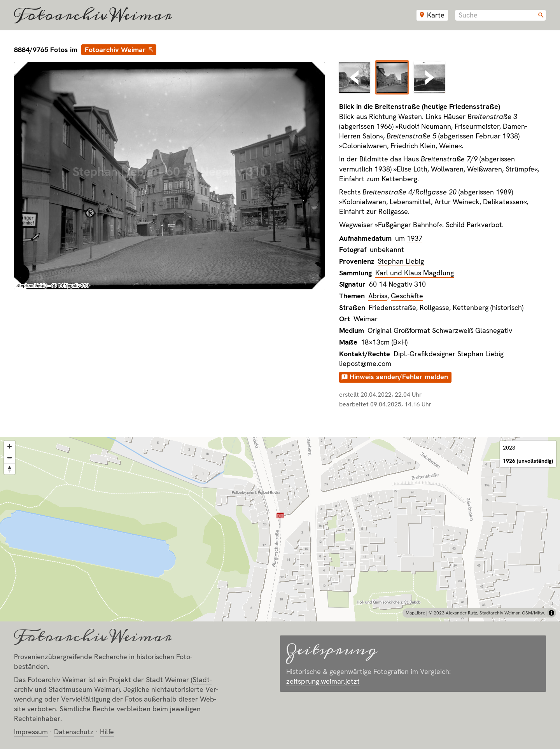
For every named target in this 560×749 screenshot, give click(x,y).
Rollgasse (434, 307)
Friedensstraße (392, 307)
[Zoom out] (10, 458)
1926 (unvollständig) (528, 461)
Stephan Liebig (401, 261)
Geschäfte (407, 296)
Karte (436, 15)
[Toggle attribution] (551, 613)
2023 (509, 448)
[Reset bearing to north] (10, 469)
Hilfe (107, 732)
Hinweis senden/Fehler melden (399, 377)
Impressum (31, 732)
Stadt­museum (70, 689)
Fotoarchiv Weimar (93, 15)
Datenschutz (74, 732)
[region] (280, 529)
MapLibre (415, 613)
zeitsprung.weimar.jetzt (323, 681)
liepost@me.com (365, 363)
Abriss (378, 296)
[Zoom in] (10, 446)
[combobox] (500, 15)
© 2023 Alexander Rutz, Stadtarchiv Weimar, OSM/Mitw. (487, 613)
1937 (415, 238)
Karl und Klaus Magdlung (415, 273)
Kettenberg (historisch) (488, 307)
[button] (280, 520)
